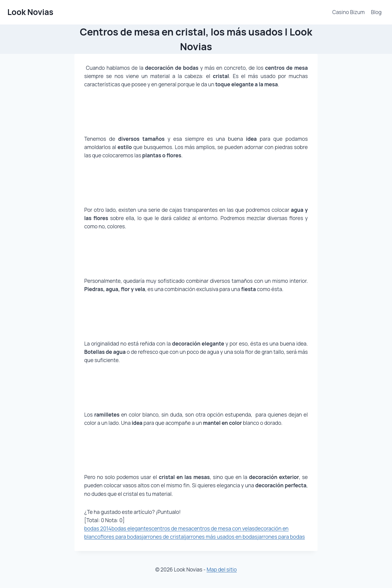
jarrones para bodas (281, 537)
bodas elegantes (132, 528)
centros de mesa (171, 528)
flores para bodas (121, 537)
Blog (376, 12)
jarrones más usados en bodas (221, 537)
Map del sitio (222, 569)
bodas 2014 (98, 528)
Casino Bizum (349, 12)
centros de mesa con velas (223, 528)
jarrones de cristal (163, 537)
